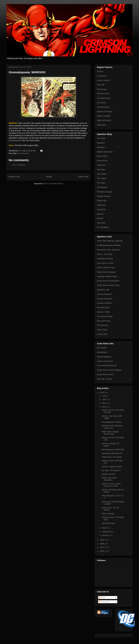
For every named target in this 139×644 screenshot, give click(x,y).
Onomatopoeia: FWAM (111, 422)
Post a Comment (19, 165)
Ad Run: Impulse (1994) (112, 467)
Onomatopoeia (23, 153)
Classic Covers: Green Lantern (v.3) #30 (111, 485)
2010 (102, 392)
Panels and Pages (105, 112)
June (104, 399)
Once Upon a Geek (105, 263)
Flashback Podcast (105, 259)
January (106, 535)
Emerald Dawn (103, 307)
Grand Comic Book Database (109, 370)
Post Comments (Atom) (54, 184)
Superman (101, 205)
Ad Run (100, 71)
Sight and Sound (104, 120)
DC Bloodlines (103, 227)
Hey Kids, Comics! (105, 379)
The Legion (102, 178)
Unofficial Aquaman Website (109, 245)
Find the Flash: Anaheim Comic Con (112, 427)
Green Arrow (102, 161)
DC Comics (102, 348)
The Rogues (102, 187)
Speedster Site (103, 290)
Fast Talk (101, 85)
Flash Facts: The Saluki (112, 457)
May (104, 403)
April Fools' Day (108, 523)
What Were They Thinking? (108, 250)
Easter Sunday (108, 514)
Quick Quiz (102, 125)
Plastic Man (102, 201)
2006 (102, 551)
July (104, 396)
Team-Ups (101, 223)
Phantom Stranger (105, 192)
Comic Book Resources (107, 366)
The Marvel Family (105, 316)
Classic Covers (103, 80)
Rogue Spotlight (104, 116)
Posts (102, 598)
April (104, 407)
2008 (102, 544)
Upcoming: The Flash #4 (112, 453)
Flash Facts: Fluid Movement (109, 479)
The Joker (101, 183)
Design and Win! (109, 474)
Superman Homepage (106, 272)
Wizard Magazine (104, 357)
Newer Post (14, 177)
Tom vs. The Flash (105, 254)
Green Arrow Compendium (108, 281)
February (106, 532)
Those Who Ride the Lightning (110, 241)
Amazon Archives (104, 303)
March (105, 528)
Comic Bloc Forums (105, 374)
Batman (100, 214)
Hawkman (101, 165)
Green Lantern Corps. (106, 268)
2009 (102, 540)
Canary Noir (102, 334)
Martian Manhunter (105, 152)
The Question (103, 325)
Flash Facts (102, 89)
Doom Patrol (102, 156)
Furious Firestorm (104, 294)
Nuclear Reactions (105, 299)
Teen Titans (102, 174)
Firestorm (101, 147)
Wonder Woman (104, 196)
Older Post (83, 177)
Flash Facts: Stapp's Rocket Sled (110, 433)
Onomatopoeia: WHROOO (113, 450)
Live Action (102, 103)
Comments (104, 602)
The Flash (101, 138)
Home (49, 177)
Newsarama (102, 352)
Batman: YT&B (103, 312)
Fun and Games (104, 98)
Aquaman (101, 143)
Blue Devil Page (104, 321)
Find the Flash (103, 94)
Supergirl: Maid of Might (107, 276)
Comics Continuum (105, 361)
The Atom (101, 170)
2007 (102, 547)
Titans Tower (102, 330)
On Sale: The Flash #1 (111, 470)
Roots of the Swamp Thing (108, 285)
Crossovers (102, 76)
